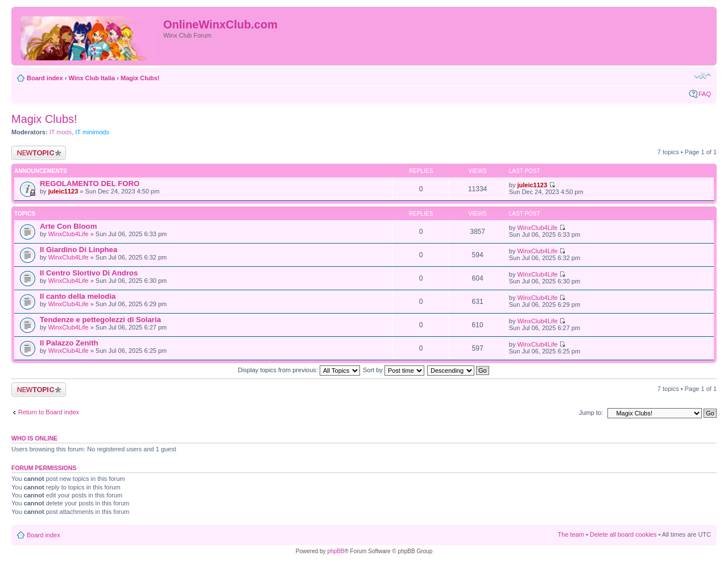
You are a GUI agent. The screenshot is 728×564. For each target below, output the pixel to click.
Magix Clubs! (140, 78)
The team (571, 534)
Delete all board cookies (623, 534)
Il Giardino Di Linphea (78, 250)
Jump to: (591, 413)
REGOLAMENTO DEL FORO (90, 184)
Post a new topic (39, 153)
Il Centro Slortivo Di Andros (89, 273)
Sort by (394, 370)
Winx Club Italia (92, 78)
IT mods (61, 132)
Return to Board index (49, 412)
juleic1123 (63, 191)
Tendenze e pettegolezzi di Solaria (100, 320)
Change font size (703, 76)
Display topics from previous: (299, 370)
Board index (45, 78)
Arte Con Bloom (68, 226)
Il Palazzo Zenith (69, 343)
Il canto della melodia (78, 296)
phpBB (336, 551)
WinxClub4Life (69, 234)
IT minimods (92, 132)
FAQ (705, 94)
